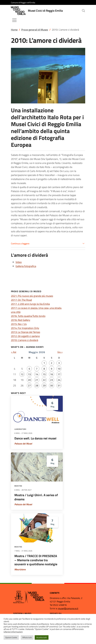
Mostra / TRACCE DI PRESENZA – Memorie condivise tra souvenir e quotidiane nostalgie (36, 560)
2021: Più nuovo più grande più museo (32, 296)
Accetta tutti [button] (42, 637)
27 (29, 385)
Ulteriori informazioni (13, 632)
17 (59, 374)
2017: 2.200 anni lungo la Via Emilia (30, 304)
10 (59, 369)
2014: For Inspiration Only (25, 328)
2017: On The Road (21, 300)
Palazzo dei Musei (23, 444)
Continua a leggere (20, 243)
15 (44, 374)
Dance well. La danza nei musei (35, 438)
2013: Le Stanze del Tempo (26, 332)
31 (59, 385)
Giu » (60, 352)
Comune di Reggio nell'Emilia (23, 3)
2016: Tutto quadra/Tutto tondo (28, 316)
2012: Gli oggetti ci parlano (25, 336)
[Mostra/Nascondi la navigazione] (14, 20)
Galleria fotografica (26, 266)
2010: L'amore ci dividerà (25, 340)
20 (29, 380)
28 (37, 385)
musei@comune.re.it (68, 608)
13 (29, 374)
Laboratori (20, 429)
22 (44, 380)
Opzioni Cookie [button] (11, 637)
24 (59, 380)
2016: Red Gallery (21, 320)
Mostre (18, 486)
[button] (83, 11)
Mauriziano (20, 569)
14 (37, 374)
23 (52, 380)
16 (52, 374)
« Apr (14, 352)
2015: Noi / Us (19, 324)
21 (37, 380)
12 (22, 374)
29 (44, 385)
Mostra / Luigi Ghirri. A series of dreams (36, 497)
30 (52, 385)
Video (19, 262)
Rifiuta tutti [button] (27, 637)
